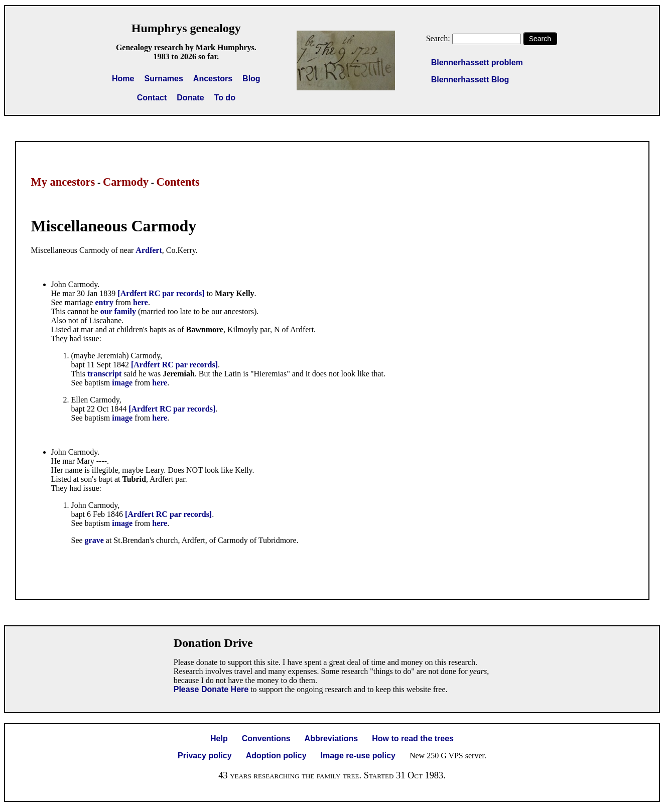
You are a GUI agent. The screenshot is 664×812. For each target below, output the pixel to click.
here (141, 302)
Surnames (163, 79)
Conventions (266, 738)
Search (540, 39)
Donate (190, 98)
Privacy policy (205, 756)
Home (123, 79)
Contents (178, 182)
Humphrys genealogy (186, 28)
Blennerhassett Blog (470, 80)
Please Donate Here (211, 689)
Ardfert (149, 250)
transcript (104, 374)
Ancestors (213, 79)
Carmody (126, 182)
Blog (251, 79)
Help (219, 738)
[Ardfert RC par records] (161, 293)
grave (94, 540)
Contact (152, 98)
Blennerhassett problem (477, 62)
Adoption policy (276, 756)
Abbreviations (331, 738)
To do (225, 98)
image (123, 383)
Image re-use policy (358, 756)
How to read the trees (413, 738)
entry (105, 302)
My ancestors (63, 182)
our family (118, 311)
